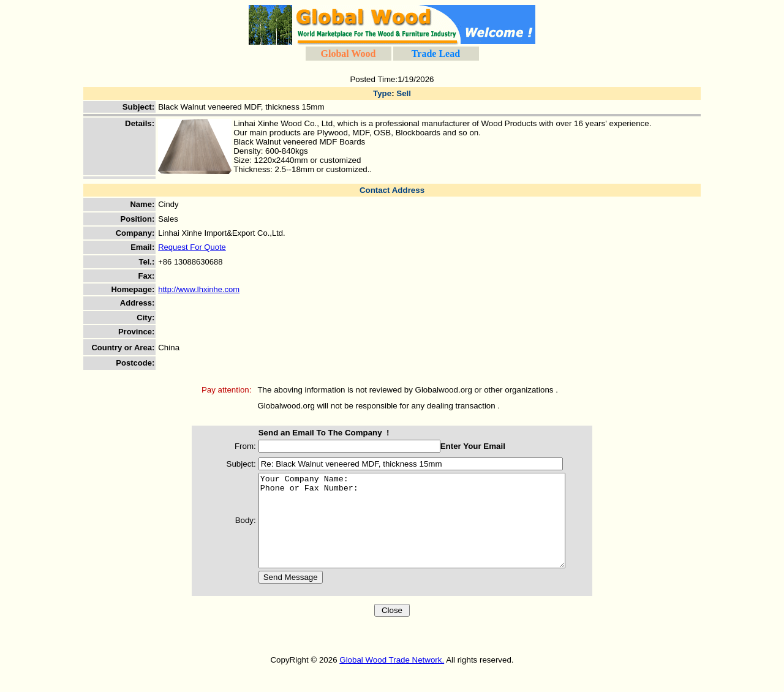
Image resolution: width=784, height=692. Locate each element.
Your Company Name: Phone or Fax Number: (418, 530)
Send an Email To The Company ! (312, 433)
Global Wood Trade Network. (392, 678)
